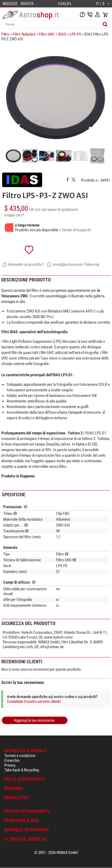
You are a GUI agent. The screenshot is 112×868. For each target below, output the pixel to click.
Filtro (5, 34)
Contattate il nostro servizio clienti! (34, 702)
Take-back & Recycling (21, 770)
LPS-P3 (75, 34)
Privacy (10, 765)
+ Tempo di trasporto (75, 230)
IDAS (62, 34)
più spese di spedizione (60, 209)
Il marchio (12, 760)
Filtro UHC (47, 34)
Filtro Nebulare (24, 34)
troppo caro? (14, 215)
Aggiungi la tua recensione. (35, 720)
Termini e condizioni (20, 756)
